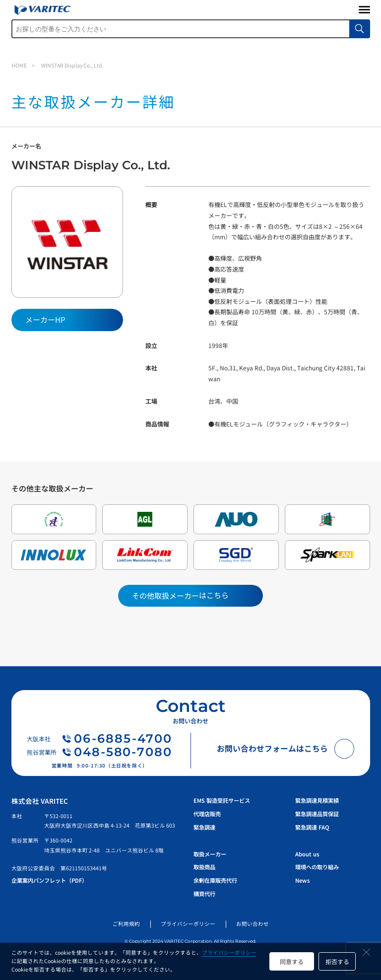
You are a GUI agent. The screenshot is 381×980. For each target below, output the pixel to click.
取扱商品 (204, 867)
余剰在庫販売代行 (215, 880)
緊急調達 (204, 827)
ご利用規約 (126, 924)
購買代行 (204, 894)
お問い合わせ (253, 924)
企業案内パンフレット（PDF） (49, 880)
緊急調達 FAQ (312, 827)
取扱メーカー (210, 854)
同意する (292, 961)
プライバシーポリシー (229, 952)
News (302, 880)
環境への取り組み (317, 867)
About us (307, 854)
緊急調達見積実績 (317, 800)
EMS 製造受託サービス (222, 800)
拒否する (337, 961)
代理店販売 (207, 814)
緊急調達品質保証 (317, 814)
